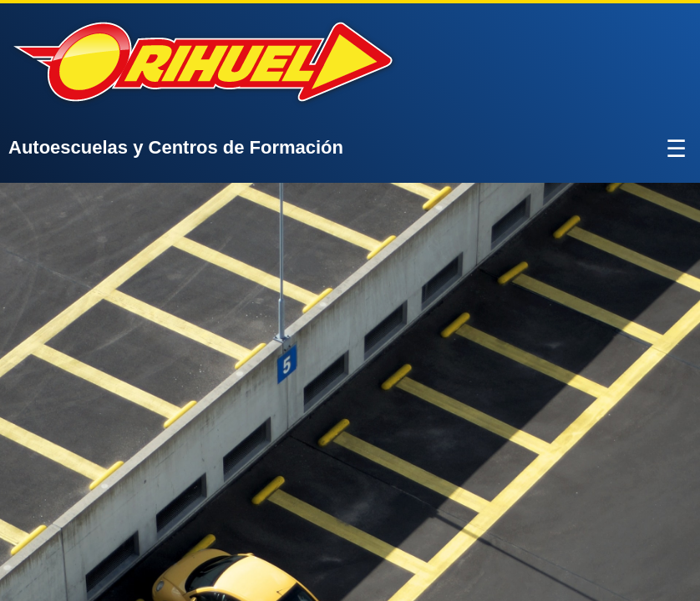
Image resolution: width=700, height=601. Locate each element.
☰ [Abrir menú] (676, 149)
